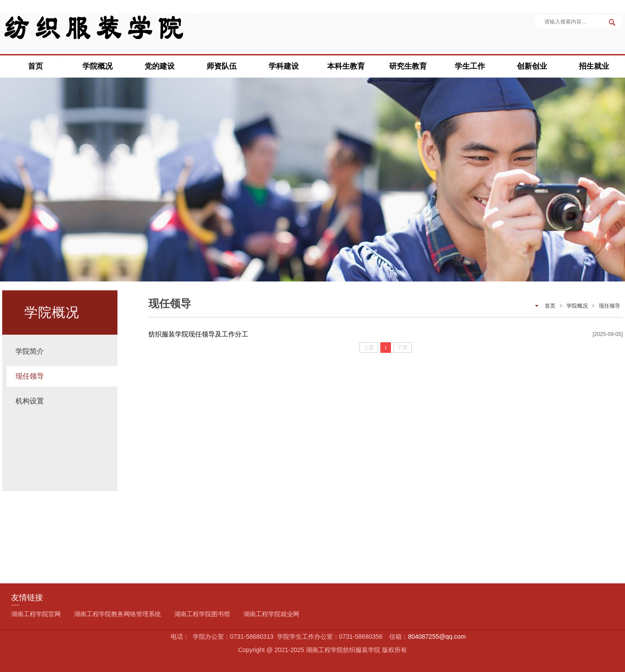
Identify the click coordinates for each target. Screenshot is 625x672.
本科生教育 (346, 66)
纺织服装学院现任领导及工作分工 (198, 334)
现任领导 (30, 376)
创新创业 (532, 66)
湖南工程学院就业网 (271, 614)
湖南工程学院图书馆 (202, 614)
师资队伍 (222, 66)
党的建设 (160, 66)
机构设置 (30, 401)
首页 (35, 66)
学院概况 (98, 66)
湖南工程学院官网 (36, 614)
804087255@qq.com (437, 637)
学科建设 (284, 66)
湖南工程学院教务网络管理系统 (117, 614)
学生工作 (470, 66)
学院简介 (30, 351)
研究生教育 (408, 66)
